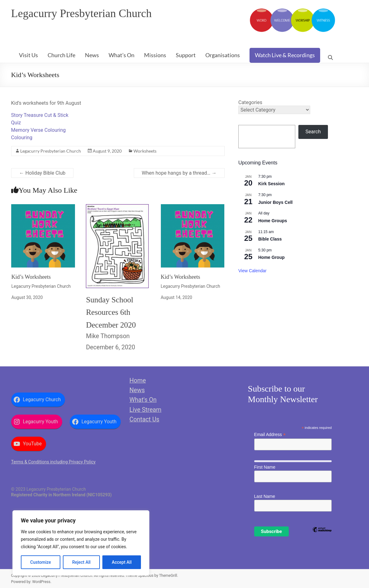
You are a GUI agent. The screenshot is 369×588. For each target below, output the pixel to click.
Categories (250, 102)
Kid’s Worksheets (31, 277)
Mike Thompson (108, 336)
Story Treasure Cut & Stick (40, 115)
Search (313, 132)
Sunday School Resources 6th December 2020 (111, 312)
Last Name (265, 496)
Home (138, 381)
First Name (265, 467)
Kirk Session (271, 184)
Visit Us (28, 55)
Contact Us (144, 419)
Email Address (270, 435)
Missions (155, 55)
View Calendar (252, 271)
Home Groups (273, 221)
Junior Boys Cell (275, 202)
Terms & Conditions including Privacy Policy (54, 462)
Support (186, 55)
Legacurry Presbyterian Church (82, 13)
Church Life (61, 55)
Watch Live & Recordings (285, 55)
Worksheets (145, 151)
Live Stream (145, 410)
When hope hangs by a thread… (179, 173)
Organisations (223, 55)
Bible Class (270, 239)
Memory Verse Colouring (39, 130)
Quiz (16, 123)
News (92, 55)
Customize (41, 562)
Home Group (271, 257)
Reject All (81, 562)
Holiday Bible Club (42, 173)
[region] (81, 543)
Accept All (122, 562)
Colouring (22, 138)
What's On (143, 400)
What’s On (121, 55)
